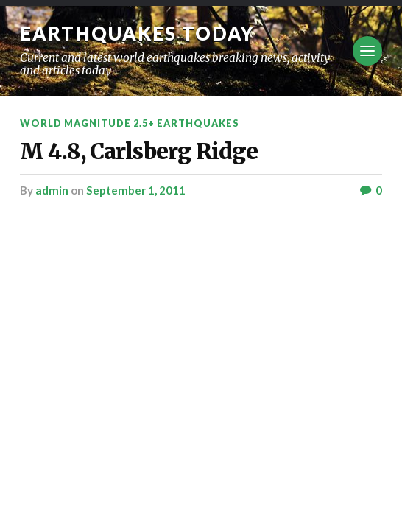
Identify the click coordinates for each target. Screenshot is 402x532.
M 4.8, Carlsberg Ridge (139, 151)
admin (52, 190)
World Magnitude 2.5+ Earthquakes (130, 123)
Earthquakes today (137, 33)
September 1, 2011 (136, 190)
